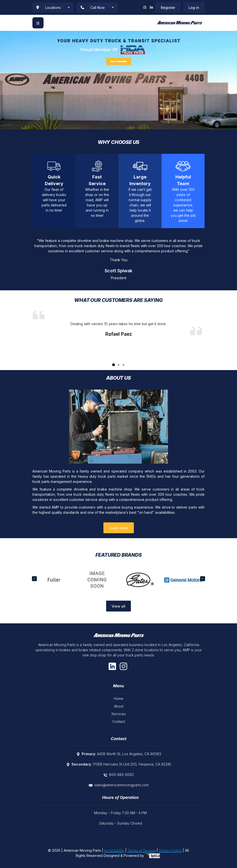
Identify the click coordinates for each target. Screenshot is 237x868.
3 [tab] (123, 365)
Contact (119, 721)
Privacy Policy (170, 850)
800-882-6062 (121, 775)
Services (118, 714)
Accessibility (114, 850)
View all (118, 606)
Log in (194, 8)
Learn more (119, 528)
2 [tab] (118, 365)
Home (119, 699)
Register (168, 8)
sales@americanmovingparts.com (121, 785)
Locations (49, 8)
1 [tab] (114, 365)
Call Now (93, 8)
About (119, 706)
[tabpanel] (118, 323)
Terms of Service (142, 850)
